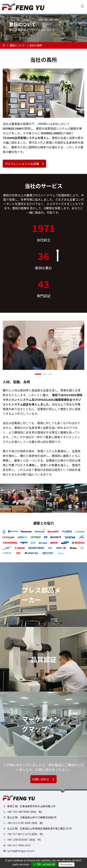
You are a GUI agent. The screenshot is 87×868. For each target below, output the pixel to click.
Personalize (66, 864)
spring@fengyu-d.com (21, 851)
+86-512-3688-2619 (19, 845)
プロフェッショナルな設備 (25, 164)
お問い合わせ (44, 779)
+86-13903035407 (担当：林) (24, 840)
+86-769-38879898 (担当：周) (25, 812)
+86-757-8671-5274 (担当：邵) (25, 834)
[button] (38, 374)
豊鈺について (17, 45)
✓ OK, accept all (44, 864)
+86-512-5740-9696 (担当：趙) (25, 823)
